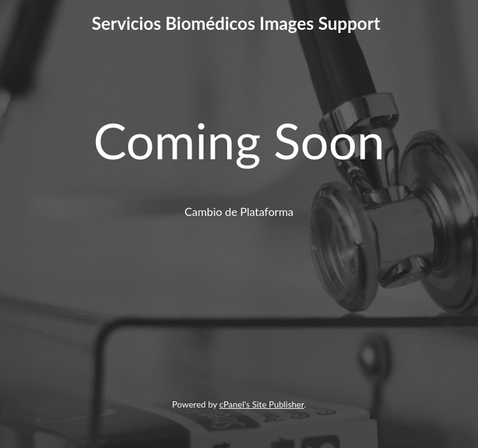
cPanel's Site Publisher (261, 404)
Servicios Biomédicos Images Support (236, 23)
